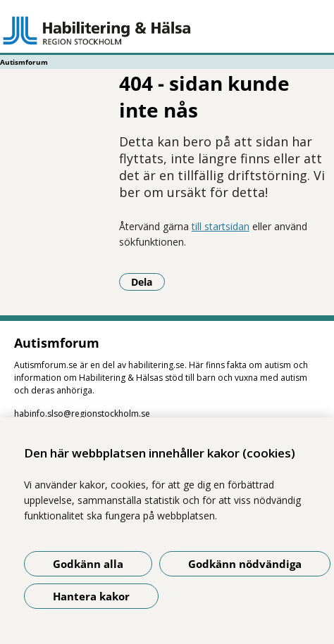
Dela (148, 282)
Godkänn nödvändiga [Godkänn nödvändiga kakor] (245, 564)
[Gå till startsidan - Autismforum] (167, 30)
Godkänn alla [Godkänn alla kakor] (88, 564)
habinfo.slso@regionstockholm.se (82, 413)
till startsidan (221, 226)
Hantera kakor (91, 596)
